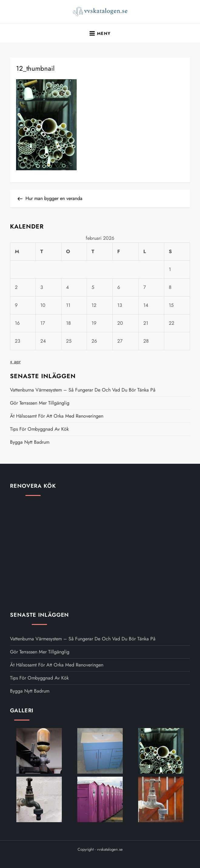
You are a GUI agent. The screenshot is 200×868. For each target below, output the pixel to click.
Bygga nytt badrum (30, 442)
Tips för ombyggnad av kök (39, 429)
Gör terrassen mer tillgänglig (40, 403)
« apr (15, 362)
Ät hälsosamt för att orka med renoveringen (57, 416)
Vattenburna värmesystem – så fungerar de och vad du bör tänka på (83, 390)
